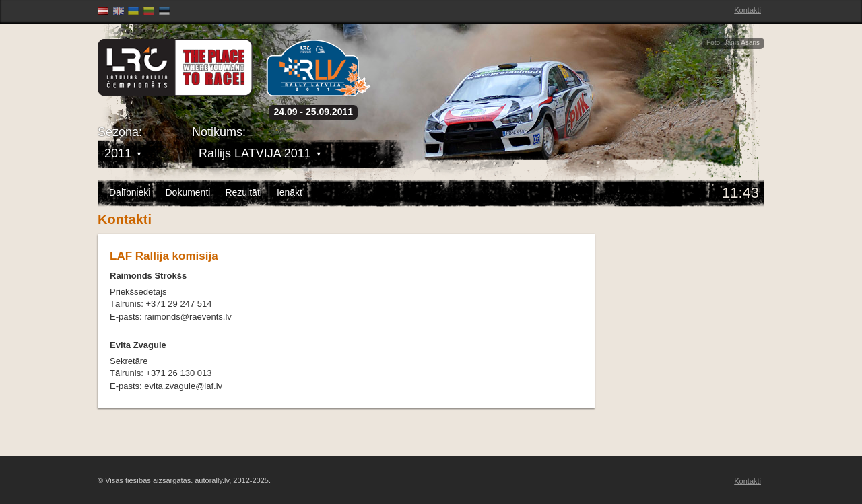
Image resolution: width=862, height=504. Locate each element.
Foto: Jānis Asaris (733, 43)
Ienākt (290, 192)
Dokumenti (188, 192)
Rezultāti (243, 192)
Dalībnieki (130, 192)
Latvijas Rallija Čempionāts (175, 68)
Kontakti (748, 10)
